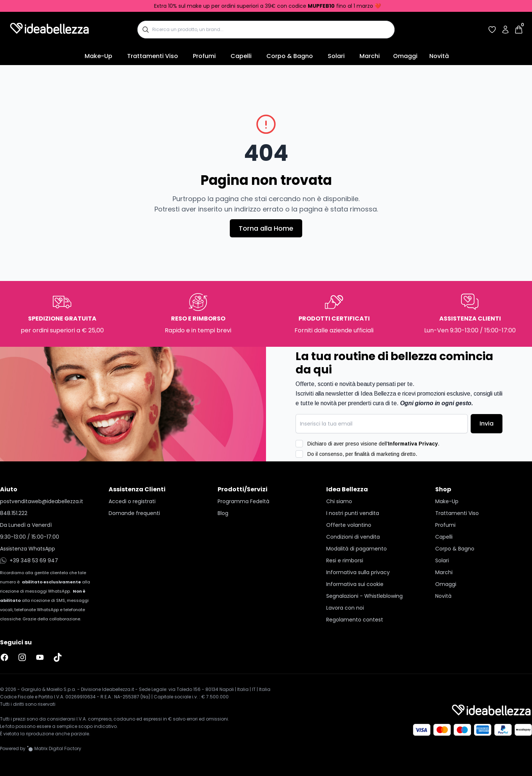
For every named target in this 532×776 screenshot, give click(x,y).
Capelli (241, 56)
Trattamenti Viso (153, 56)
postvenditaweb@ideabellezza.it (42, 501)
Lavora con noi (345, 608)
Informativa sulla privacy (358, 572)
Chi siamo (339, 501)
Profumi (204, 56)
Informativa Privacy (413, 444)
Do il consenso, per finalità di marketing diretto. (362, 454)
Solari (336, 56)
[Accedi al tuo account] (505, 30)
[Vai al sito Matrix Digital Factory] (54, 749)
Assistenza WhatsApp (28, 549)
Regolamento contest (355, 620)
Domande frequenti (134, 513)
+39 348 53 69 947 (29, 560)
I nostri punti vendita (353, 513)
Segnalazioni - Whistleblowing (364, 596)
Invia (487, 423)
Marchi (370, 56)
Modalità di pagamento (357, 549)
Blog (223, 513)
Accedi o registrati (132, 501)
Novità (439, 56)
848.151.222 (14, 513)
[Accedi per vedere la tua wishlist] (492, 30)
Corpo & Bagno (290, 56)
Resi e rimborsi (345, 560)
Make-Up (98, 56)
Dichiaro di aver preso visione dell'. (373, 444)
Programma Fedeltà (243, 501)
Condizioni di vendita (353, 537)
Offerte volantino (349, 525)
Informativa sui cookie (355, 584)
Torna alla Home (266, 228)
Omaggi (405, 56)
